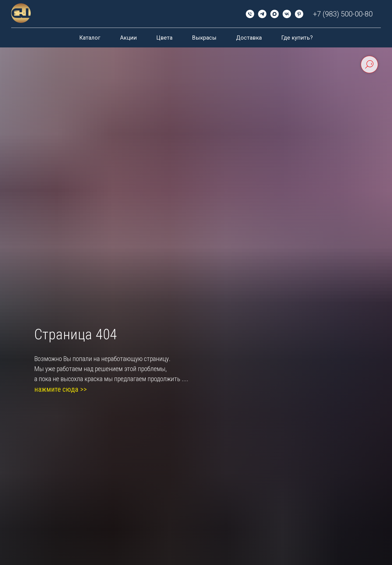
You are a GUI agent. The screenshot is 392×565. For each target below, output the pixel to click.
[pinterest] (299, 14)
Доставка (249, 38)
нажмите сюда (56, 389)
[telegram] (262, 14)
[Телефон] (250, 14)
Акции (128, 38)
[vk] (287, 14)
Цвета (164, 38)
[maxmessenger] (275, 14)
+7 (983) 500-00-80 (343, 14)
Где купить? (297, 38)
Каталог (90, 38)
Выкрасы (204, 38)
